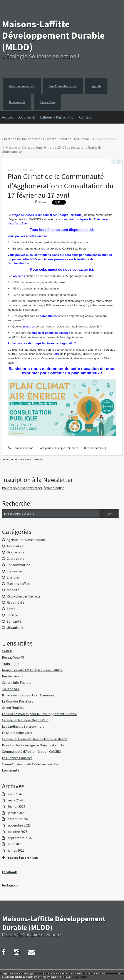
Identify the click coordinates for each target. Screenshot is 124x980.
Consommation (18, 565)
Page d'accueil (106, 139)
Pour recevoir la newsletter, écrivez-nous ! (33, 488)
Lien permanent (20, 448)
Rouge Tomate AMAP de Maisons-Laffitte (32, 670)
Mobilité (13, 590)
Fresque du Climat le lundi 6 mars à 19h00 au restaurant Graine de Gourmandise (52, 150)
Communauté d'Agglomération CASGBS (31, 752)
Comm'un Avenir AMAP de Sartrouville (30, 764)
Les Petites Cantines (17, 758)
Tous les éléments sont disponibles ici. (62, 230)
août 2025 (15, 844)
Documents (27, 117)
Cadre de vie (15, 559)
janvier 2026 (17, 813)
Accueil (8, 117)
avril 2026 (15, 794)
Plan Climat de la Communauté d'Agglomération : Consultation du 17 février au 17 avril (61, 186)
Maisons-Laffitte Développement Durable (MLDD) (53, 35)
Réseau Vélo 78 (13, 657)
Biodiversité (17, 102)
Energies (61, 448)
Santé (11, 609)
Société (73, 448)
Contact (85, 117)
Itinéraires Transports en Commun (28, 695)
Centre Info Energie (17, 683)
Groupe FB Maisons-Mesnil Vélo (25, 720)
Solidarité (14, 621)
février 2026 (17, 807)
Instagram (10, 885)
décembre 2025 (19, 819)
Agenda (96, 86)
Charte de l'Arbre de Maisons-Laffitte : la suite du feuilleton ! (46, 139)
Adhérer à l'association (58, 117)
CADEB (7, 651)
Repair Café (47, 102)
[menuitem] (10, 117)
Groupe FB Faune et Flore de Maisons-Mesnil (35, 739)
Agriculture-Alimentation (26, 540)
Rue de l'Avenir (13, 676)
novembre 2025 (19, 825)
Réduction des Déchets (24, 596)
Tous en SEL (11, 689)
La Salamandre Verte (17, 733)
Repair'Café (15, 602)
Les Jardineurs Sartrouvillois (23, 726)
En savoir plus (63, 977)
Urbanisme (15, 628)
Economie (14, 571)
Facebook (9, 872)
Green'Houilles (13, 708)
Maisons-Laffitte (19, 584)
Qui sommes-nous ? (22, 86)
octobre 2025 (18, 832)
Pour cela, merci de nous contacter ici (62, 270)
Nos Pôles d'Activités (63, 86)
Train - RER (10, 664)
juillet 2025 (16, 851)
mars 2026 (15, 800)
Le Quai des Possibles (18, 701)
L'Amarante (11, 770)
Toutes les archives (23, 858)
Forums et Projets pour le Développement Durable (39, 714)
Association (15, 546)
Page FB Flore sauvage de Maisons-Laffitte (33, 745)
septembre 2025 (20, 838)
